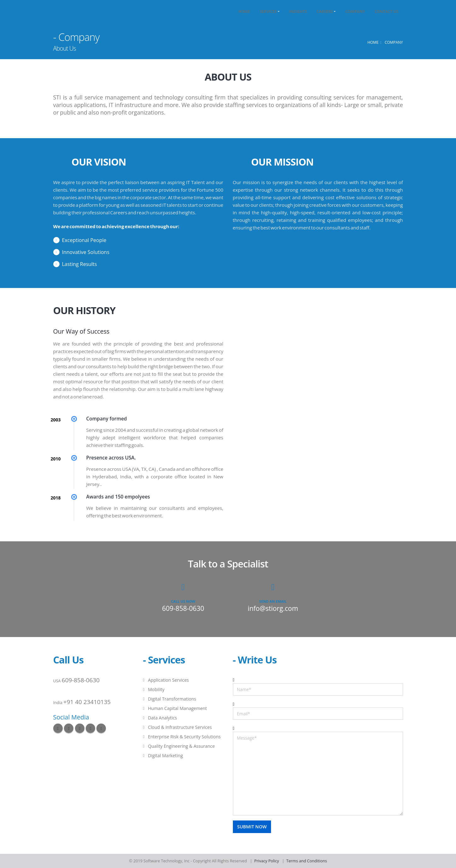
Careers (325, 11)
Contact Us (387, 11)
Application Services (169, 680)
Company (355, 11)
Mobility (156, 689)
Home (244, 11)
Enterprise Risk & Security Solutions (185, 737)
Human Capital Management (178, 708)
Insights (298, 11)
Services (268, 11)
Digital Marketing (166, 755)
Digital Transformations (172, 699)
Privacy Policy (267, 861)
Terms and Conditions (307, 861)
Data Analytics (163, 718)
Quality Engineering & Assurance (182, 746)
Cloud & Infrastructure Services (180, 727)
